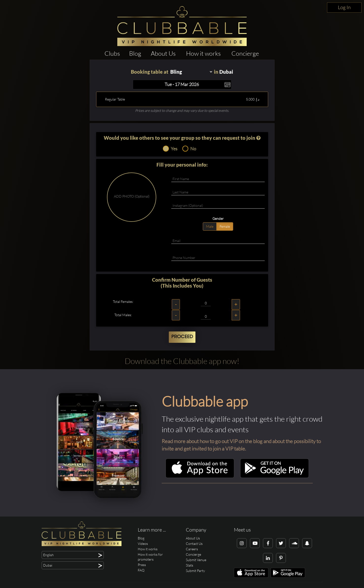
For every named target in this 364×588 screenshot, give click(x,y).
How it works (203, 53)
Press (142, 565)
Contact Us (194, 544)
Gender (218, 218)
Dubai (226, 72)
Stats (190, 565)
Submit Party (195, 571)
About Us (163, 53)
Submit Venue (196, 560)
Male (210, 226)
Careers (192, 549)
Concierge (245, 53)
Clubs (112, 53)
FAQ (141, 570)
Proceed (182, 337)
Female (225, 226)
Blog (135, 53)
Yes (170, 149)
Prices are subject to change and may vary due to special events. (182, 111)
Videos (143, 544)
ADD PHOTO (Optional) (132, 196)
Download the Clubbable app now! (182, 361)
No (189, 149)
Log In (344, 7)
